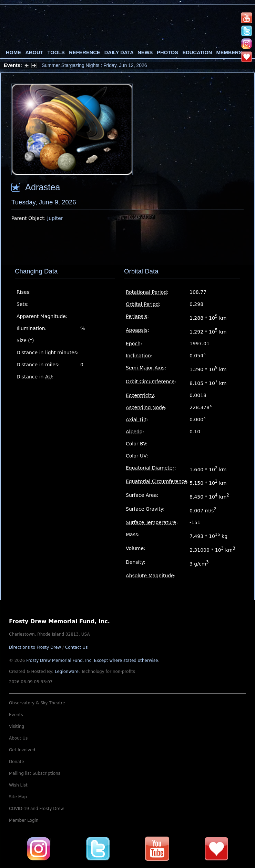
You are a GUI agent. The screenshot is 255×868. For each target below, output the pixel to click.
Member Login (24, 820)
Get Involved (22, 750)
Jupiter (55, 218)
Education (197, 52)
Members (229, 52)
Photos (167, 52)
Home (13, 52)
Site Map (18, 797)
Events (16, 715)
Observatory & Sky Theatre (37, 703)
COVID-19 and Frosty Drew (36, 809)
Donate (17, 762)
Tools (56, 52)
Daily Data (119, 52)
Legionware (67, 672)
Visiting (17, 726)
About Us (18, 738)
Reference (84, 52)
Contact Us (76, 647)
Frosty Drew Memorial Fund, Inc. (92, 660)
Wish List (18, 785)
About (34, 52)
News (145, 52)
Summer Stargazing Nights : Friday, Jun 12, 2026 (94, 65)
